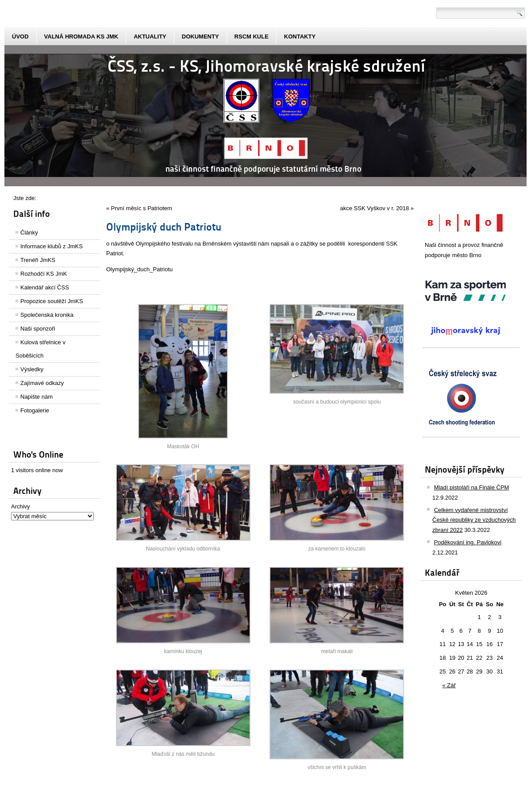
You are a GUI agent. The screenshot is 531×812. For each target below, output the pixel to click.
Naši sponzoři (38, 329)
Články (29, 233)
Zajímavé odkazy (42, 383)
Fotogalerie (35, 410)
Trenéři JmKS (38, 260)
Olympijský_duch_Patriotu (139, 269)
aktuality (150, 37)
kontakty (300, 37)
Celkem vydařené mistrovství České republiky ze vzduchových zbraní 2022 (474, 520)
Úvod (20, 37)
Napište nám (37, 397)
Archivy (21, 506)
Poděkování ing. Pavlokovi (468, 542)
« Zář (449, 685)
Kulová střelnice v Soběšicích (40, 349)
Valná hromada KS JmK (81, 37)
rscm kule (252, 37)
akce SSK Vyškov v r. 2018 (375, 208)
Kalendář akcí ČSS (45, 287)
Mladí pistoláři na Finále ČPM (472, 487)
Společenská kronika (47, 315)
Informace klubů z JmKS (52, 246)
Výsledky (32, 369)
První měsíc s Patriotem (142, 208)
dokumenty (200, 37)
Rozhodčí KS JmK (44, 274)
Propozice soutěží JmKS (52, 301)
